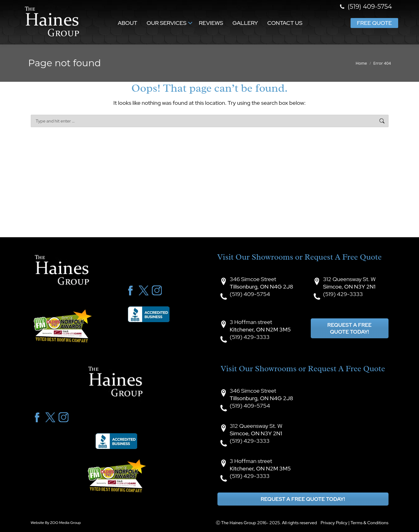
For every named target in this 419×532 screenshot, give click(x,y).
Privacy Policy (334, 523)
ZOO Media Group (65, 523)
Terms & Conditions (370, 523)
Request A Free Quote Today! (349, 328)
